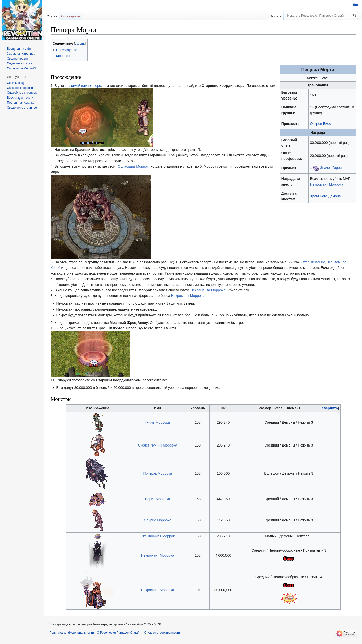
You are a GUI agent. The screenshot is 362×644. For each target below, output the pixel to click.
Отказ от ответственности (162, 633)
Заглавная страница (21, 54)
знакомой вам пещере (83, 86)
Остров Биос (320, 124)
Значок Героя (331, 168)
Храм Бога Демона (325, 196)
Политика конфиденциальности (72, 633)
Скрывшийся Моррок (158, 536)
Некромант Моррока (327, 184)
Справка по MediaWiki (22, 68)
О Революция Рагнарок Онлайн (119, 633)
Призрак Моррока (157, 473)
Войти (354, 5)
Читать (276, 16)
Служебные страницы (22, 93)
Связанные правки (20, 88)
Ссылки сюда (16, 83)
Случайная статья (19, 63)
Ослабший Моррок (133, 166)
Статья (52, 16)
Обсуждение (71, 16)
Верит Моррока (158, 499)
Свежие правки (17, 59)
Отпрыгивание (313, 262)
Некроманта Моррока (208, 290)
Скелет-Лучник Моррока (157, 445)
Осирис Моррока (157, 520)
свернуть (330, 408)
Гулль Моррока (158, 422)
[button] (330, 408)
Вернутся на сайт (19, 49)
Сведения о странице (22, 108)
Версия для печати (20, 98)
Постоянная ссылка (20, 103)
